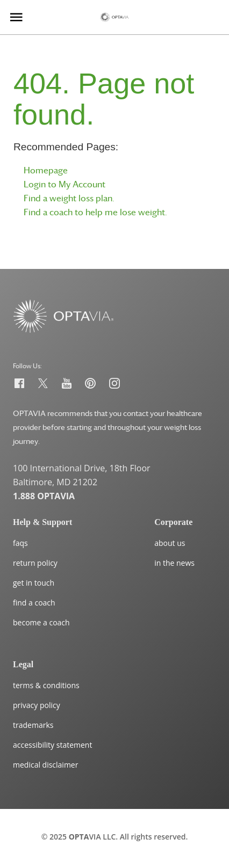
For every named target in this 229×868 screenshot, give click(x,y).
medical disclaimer (45, 765)
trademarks (33, 725)
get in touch (34, 583)
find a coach (34, 603)
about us (170, 543)
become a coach (41, 622)
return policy (35, 563)
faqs (20, 543)
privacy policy (37, 705)
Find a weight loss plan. (69, 198)
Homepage (46, 170)
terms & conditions (46, 685)
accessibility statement (52, 745)
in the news (174, 563)
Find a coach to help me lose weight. (95, 212)
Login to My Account (65, 184)
